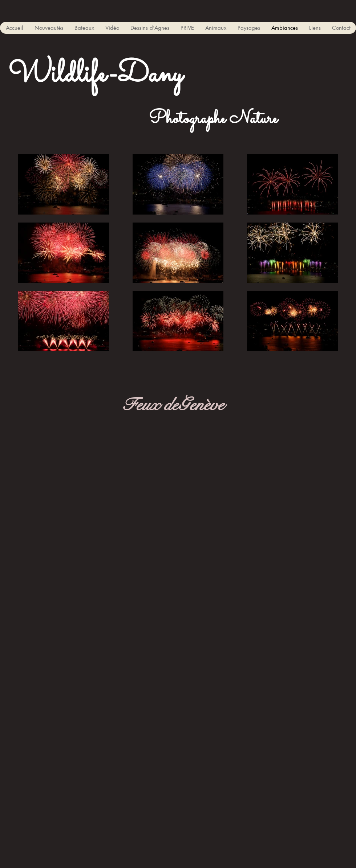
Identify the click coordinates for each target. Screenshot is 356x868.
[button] (84, 28)
